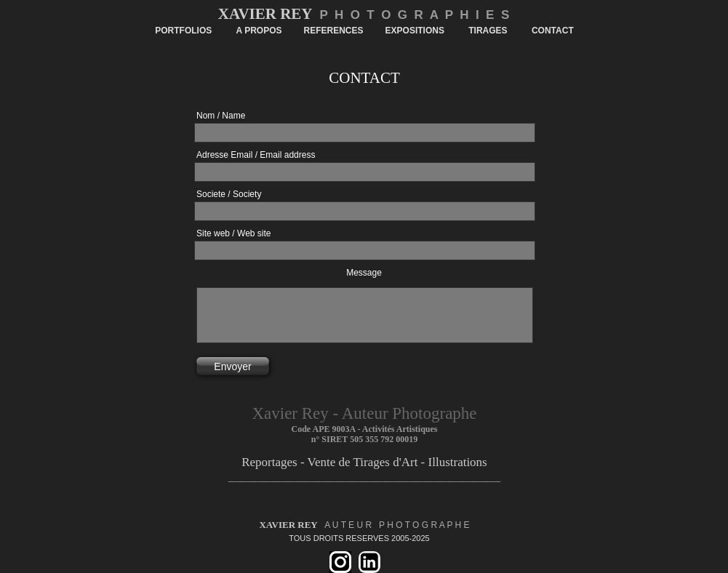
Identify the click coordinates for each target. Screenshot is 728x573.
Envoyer (232, 366)
